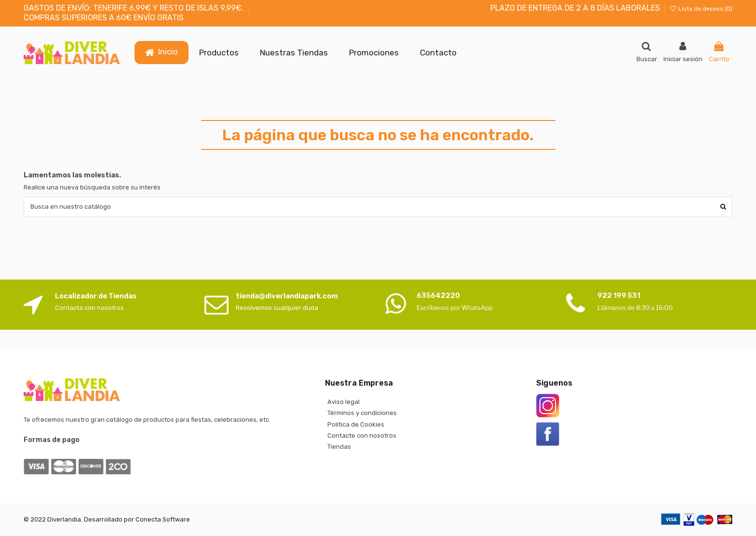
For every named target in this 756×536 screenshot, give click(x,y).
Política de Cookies (356, 424)
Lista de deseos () (701, 9)
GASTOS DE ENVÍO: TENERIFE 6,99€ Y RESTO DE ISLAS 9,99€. (135, 8)
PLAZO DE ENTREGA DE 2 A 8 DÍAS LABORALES (575, 8)
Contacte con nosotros (362, 435)
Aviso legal (344, 402)
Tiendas (339, 447)
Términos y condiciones (362, 413)
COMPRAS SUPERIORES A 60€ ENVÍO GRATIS (104, 18)
